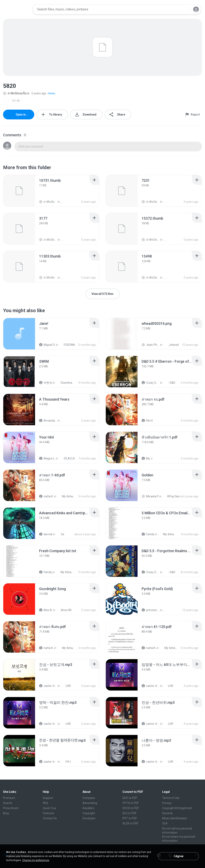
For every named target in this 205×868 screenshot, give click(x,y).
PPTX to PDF (131, 803)
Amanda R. (48, 421)
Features (48, 813)
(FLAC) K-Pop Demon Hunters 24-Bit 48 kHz (68, 458)
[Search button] (184, 9)
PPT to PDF (130, 818)
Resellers (88, 808)
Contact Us (50, 818)
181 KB (16, 101)
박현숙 (46, 383)
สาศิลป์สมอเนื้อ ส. (16, 93)
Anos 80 (64, 610)
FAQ (45, 803)
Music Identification (175, 818)
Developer (89, 818)
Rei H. (147, 421)
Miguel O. (47, 345)
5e (60, 534)
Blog (6, 813)
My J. (147, 458)
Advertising (90, 803)
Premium (9, 798)
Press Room (11, 808)
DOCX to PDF (131, 808)
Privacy (167, 803)
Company (89, 798)
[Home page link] (17, 9)
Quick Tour (50, 808)
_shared (171, 345)
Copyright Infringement (177, 808)
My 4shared (66, 496)
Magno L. (47, 458)
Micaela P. (150, 496)
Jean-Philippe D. (151, 345)
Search (8, 803)
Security (168, 813)
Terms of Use (171, 798)
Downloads (65, 383)
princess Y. (151, 610)
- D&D (169, 383)
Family (148, 534)
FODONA (67, 345)
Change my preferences (36, 860)
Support (48, 798)
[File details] (19, 191)
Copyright (89, 813)
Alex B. (46, 610)
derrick (46, 534)
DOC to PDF (130, 798)
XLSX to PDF (130, 823)
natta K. (46, 496)
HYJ (66, 762)
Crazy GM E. (151, 383)
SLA (165, 823)
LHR (66, 686)
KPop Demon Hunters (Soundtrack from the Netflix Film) (172, 496)
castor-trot (48, 686)
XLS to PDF (130, 813)
